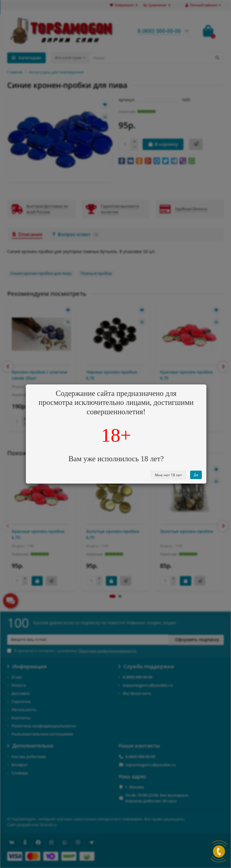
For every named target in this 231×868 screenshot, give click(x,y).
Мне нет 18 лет (168, 475)
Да (196, 475)
